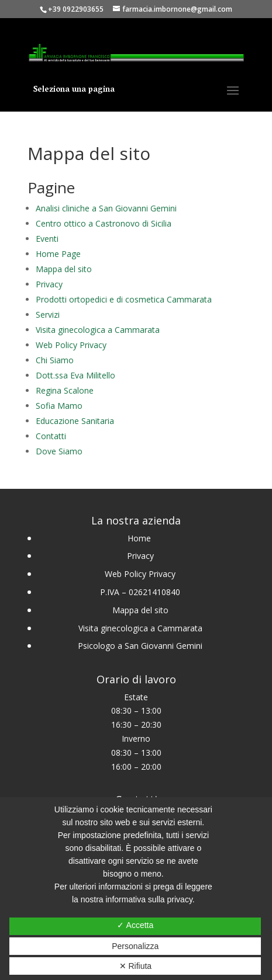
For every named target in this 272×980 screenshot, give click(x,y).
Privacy (49, 284)
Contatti (51, 436)
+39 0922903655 (76, 9)
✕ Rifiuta (136, 966)
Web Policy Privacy (71, 345)
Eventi (47, 239)
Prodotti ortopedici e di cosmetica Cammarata (124, 299)
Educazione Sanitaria (75, 421)
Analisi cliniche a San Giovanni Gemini (106, 208)
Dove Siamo (59, 451)
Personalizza (135, 946)
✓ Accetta (135, 925)
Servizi (48, 314)
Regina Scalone (65, 390)
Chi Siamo (55, 360)
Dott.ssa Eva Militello (75, 375)
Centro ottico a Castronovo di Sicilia (104, 223)
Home (140, 538)
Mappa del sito (64, 269)
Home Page (58, 254)
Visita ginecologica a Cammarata (98, 330)
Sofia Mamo (59, 406)
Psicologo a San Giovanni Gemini (140, 646)
